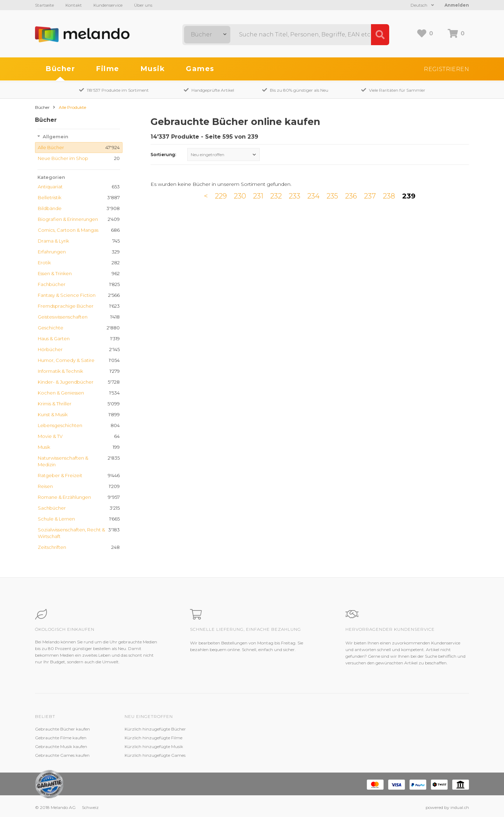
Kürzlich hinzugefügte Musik (154, 746)
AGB (309, 746)
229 (221, 196)
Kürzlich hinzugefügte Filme (153, 738)
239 (409, 196)
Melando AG (316, 729)
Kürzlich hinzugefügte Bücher (155, 729)
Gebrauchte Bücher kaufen (62, 729)
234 (313, 196)
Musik (153, 69)
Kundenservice (108, 5)
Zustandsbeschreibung (237, 738)
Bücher (60, 69)
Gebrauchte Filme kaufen (61, 738)
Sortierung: (163, 155)
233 (295, 196)
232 (276, 196)
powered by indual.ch (447, 807)
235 (332, 196)
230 (240, 196)
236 (351, 196)
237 (370, 196)
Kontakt (74, 5)
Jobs (308, 738)
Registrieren (446, 69)
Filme (108, 69)
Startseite (44, 5)
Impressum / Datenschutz (330, 755)
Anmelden (457, 5)
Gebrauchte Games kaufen (62, 755)
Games (200, 69)
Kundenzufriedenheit (235, 746)
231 (258, 196)
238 (389, 196)
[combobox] (207, 35)
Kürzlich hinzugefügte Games (155, 755)
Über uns (143, 5)
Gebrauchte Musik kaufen (61, 746)
